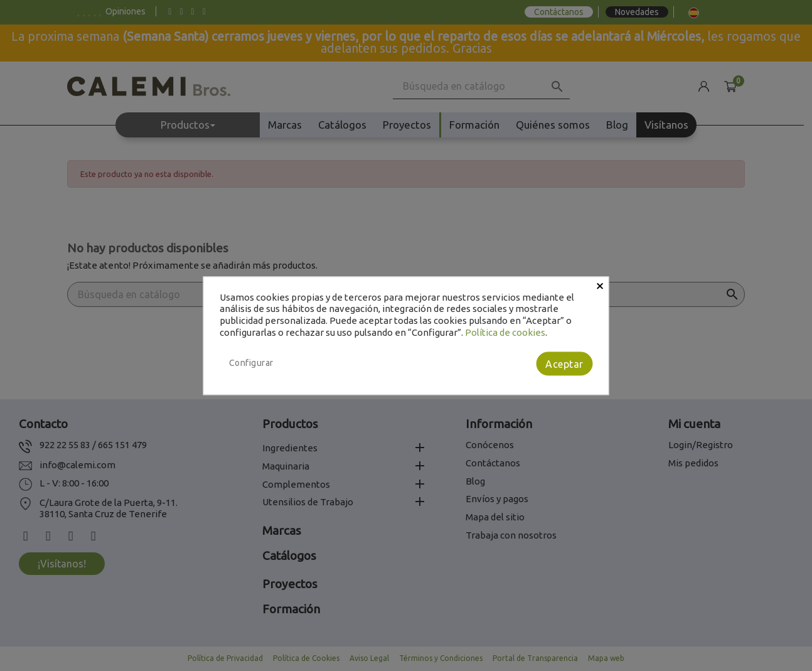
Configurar (251, 363)
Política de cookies (505, 332)
